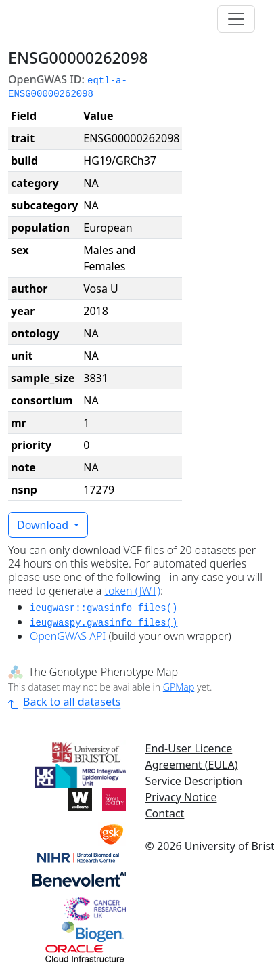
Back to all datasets (64, 702)
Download (44, 525)
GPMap (179, 687)
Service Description (194, 781)
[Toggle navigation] (236, 19)
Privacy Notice (181, 797)
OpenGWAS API (68, 636)
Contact (165, 813)
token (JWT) (132, 591)
